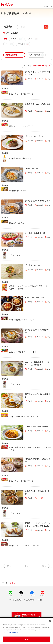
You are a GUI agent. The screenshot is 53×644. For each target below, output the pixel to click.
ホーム (5, 583)
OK (26, 640)
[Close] (50, 621)
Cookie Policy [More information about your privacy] (13, 633)
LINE (10, 594)
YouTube (43, 594)
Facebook (32, 594)
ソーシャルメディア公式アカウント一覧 (26, 600)
